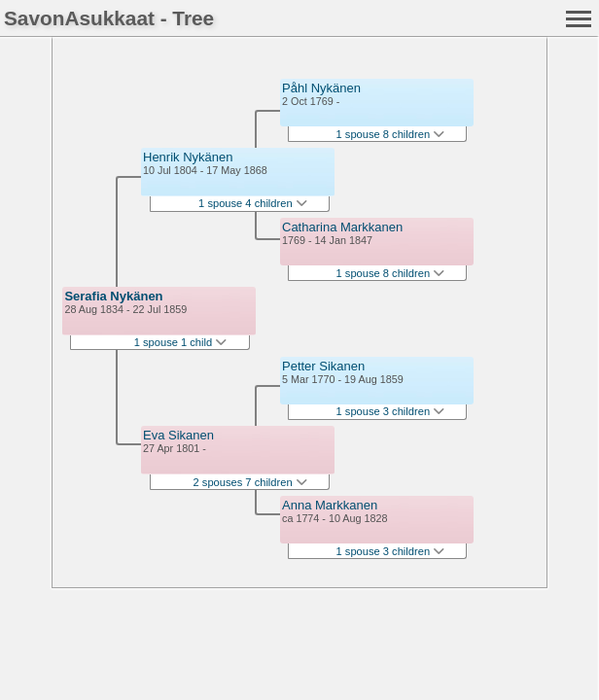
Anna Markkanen (330, 505)
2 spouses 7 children (250, 482)
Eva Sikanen (178, 435)
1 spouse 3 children (391, 411)
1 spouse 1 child (181, 342)
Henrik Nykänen (188, 157)
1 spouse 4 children (253, 203)
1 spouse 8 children (391, 134)
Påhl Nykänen (321, 88)
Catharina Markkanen (342, 227)
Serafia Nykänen (113, 296)
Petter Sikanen (323, 366)
